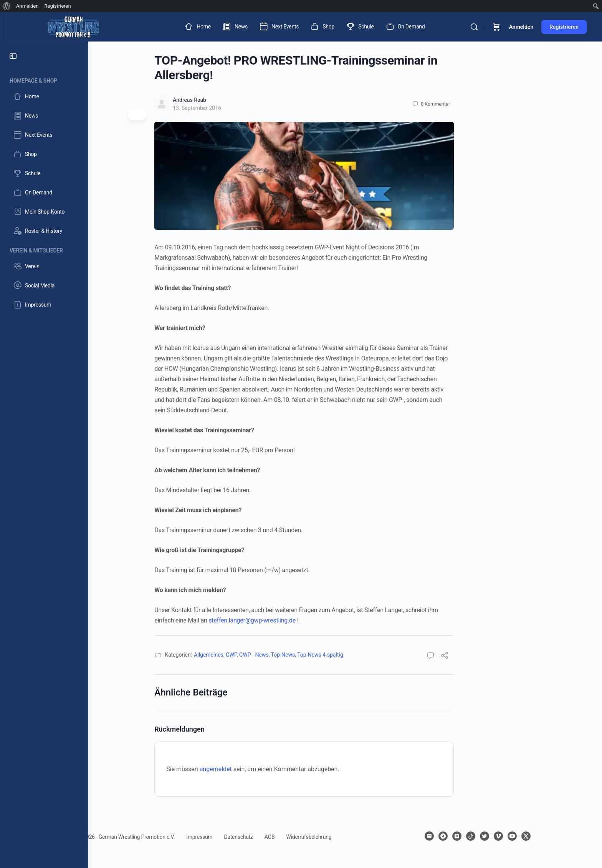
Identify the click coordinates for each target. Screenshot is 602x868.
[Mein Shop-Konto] (44, 212)
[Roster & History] (44, 231)
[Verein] (44, 266)
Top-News (324, 655)
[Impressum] (44, 305)
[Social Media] (44, 285)
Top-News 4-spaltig (361, 655)
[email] (470, 836)
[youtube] (553, 836)
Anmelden (521, 27)
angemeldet (257, 769)
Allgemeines (250, 655)
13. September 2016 (238, 108)
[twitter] (526, 836)
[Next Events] (44, 135)
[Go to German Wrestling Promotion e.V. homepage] (73, 26)
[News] (44, 116)
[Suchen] (474, 27)
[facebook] (484, 836)
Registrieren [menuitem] (58, 6)
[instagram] (498, 836)
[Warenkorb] (496, 27)
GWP (272, 655)
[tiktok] (512, 836)
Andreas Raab (231, 100)
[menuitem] (7, 6)
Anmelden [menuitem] (27, 6)
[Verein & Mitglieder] (44, 249)
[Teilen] (486, 656)
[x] (567, 836)
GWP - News (295, 655)
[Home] (44, 96)
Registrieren (564, 27)
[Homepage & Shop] (44, 79)
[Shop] (44, 154)
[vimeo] (539, 836)
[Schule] (44, 173)
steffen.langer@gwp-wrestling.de (293, 620)
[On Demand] (44, 193)
